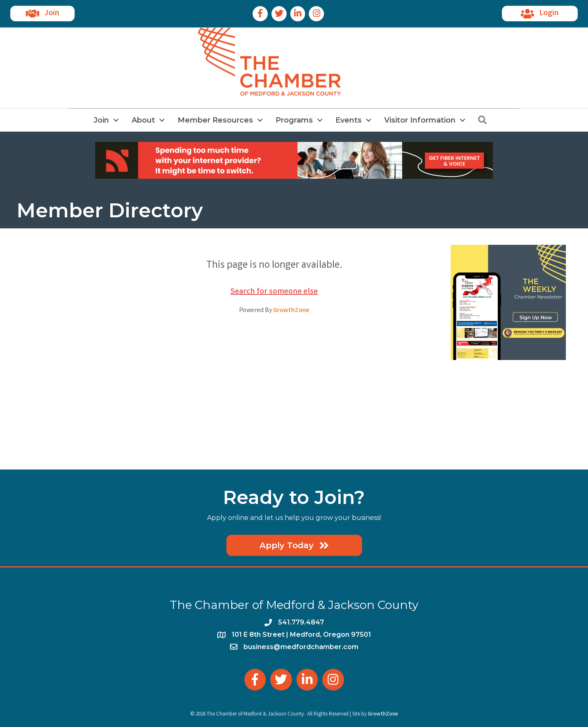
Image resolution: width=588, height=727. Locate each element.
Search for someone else (274, 292)
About (143, 120)
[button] (42, 14)
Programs (294, 120)
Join (101, 120)
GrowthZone (291, 311)
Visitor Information (420, 120)
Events (349, 120)
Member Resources (215, 120)
